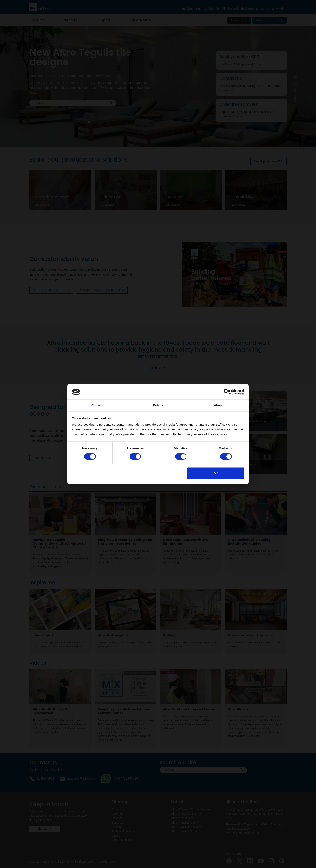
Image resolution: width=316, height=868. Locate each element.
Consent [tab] (98, 405)
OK (216, 473)
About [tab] (218, 405)
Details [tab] (158, 405)
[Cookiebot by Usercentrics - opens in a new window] (227, 392)
